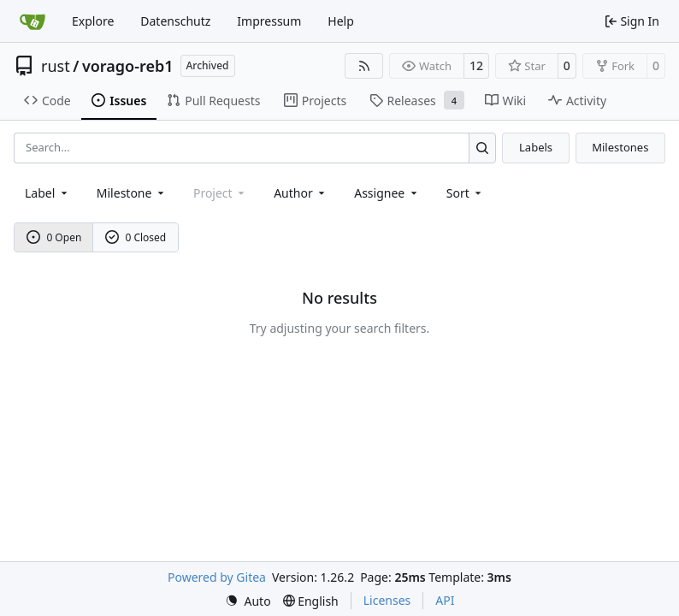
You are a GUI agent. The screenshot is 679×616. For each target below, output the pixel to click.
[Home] (32, 21)
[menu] (466, 193)
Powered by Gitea (217, 577)
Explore (93, 21)
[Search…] (483, 148)
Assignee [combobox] (387, 193)
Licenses (387, 600)
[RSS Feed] (364, 66)
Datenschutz (175, 21)
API (445, 600)
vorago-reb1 (128, 66)
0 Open (54, 237)
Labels (536, 147)
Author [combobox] (301, 193)
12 (476, 65)
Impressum (269, 21)
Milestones (620, 147)
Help (341, 21)
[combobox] (47, 193)
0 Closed (136, 237)
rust (56, 66)
